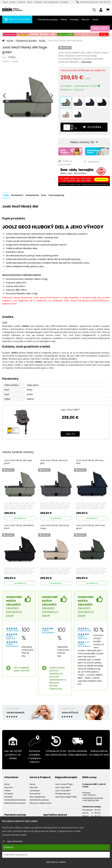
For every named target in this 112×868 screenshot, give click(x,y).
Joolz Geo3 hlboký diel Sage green (18, 461)
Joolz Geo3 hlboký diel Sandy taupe (55, 526)
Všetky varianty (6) (84, 142)
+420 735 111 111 (89, 795)
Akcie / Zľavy (100, 29)
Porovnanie (35, 793)
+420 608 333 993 (91, 800)
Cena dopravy (56, 195)
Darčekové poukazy (48, 20)
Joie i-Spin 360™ (63, 787)
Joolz (15, 61)
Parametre (17, 195)
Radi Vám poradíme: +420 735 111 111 (93, 2)
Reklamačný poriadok (15, 802)
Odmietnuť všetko (56, 862)
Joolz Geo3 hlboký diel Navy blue (90, 461)
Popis (6, 195)
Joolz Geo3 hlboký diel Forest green (91, 526)
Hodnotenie (32, 195)
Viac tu (70, 433)
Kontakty (64, 2)
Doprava (21, 2)
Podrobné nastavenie (15, 855)
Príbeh (64, 20)
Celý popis (86, 62)
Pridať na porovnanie (65, 162)
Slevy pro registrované (40, 802)
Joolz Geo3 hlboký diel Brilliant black (19, 526)
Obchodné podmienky (15, 799)
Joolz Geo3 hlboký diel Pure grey (54, 461)
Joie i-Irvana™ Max (64, 784)
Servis (30, 2)
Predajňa (38, 2)
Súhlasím (9, 847)
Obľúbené (35, 790)
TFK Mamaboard (63, 793)
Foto (44, 195)
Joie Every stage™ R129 (66, 796)
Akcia (5, 2)
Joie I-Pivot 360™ (70, 409)
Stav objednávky (51, 2)
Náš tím (86, 20)
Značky (13, 2)
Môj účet (34, 787)
